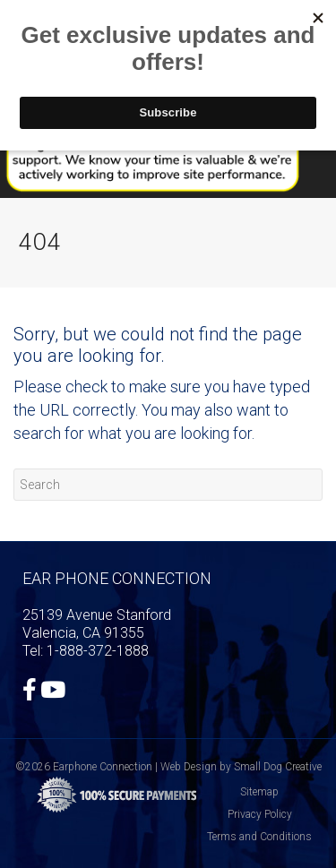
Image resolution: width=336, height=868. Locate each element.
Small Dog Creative (278, 767)
